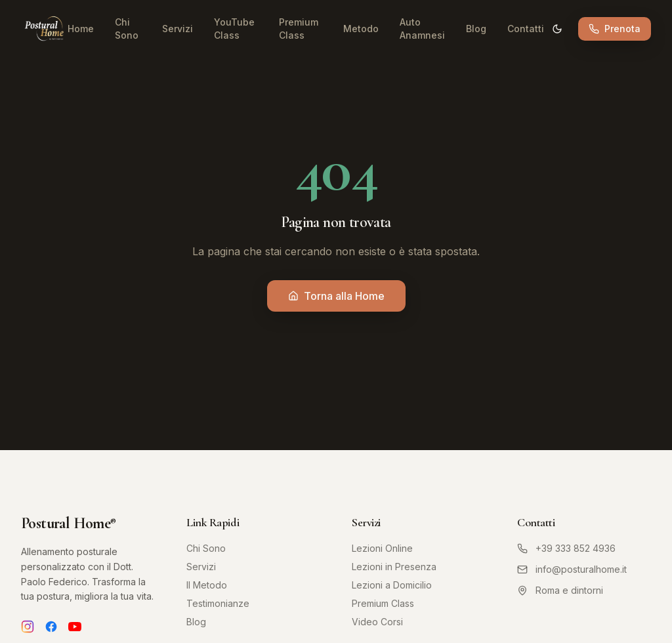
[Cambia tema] (557, 29)
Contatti (526, 29)
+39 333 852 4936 (566, 548)
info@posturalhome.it (572, 569)
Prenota (615, 29)
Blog (476, 29)
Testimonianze (218, 603)
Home (81, 29)
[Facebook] (51, 627)
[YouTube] (75, 627)
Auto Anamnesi (422, 29)
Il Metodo (207, 585)
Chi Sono (127, 29)
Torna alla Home (336, 296)
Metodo (361, 29)
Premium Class (299, 29)
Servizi (178, 29)
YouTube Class (234, 29)
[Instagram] (28, 627)
